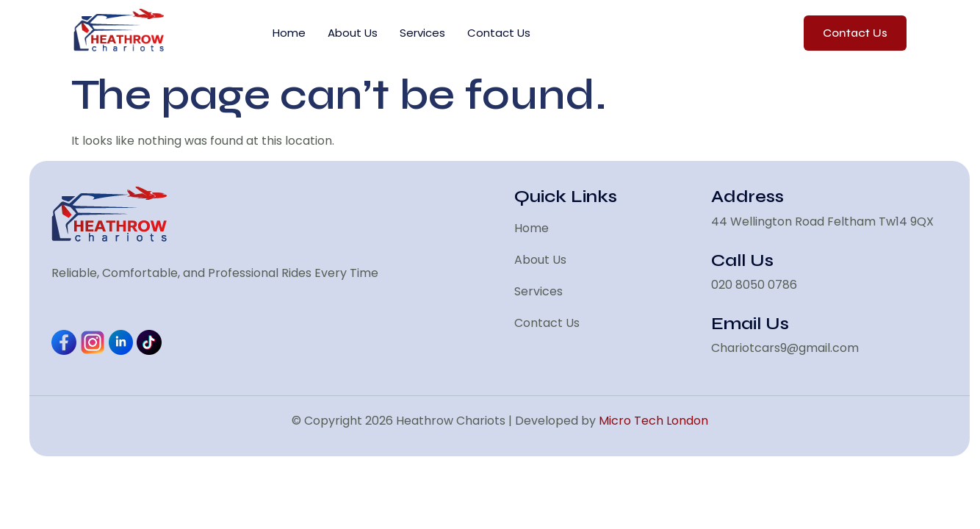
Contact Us (499, 33)
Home (289, 33)
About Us (353, 33)
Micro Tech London (653, 421)
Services (422, 33)
